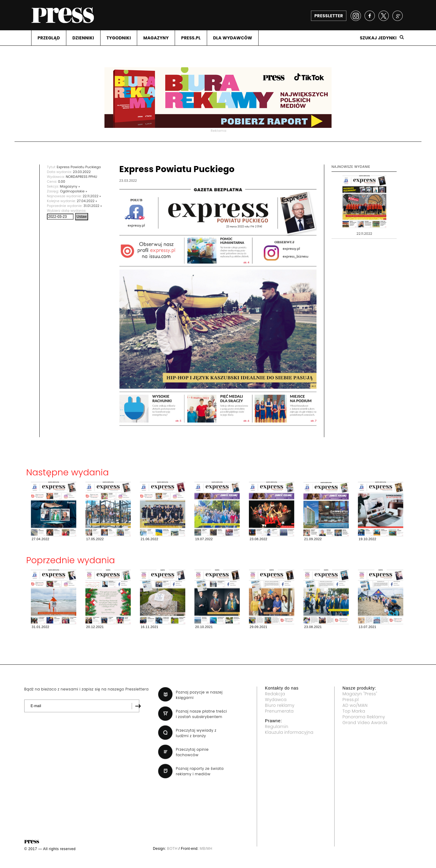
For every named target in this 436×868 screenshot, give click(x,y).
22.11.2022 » (92, 196)
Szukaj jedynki (378, 38)
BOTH (172, 849)
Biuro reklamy (280, 705)
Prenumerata (279, 711)
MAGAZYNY (156, 38)
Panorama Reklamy (364, 717)
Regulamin (277, 727)
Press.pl (351, 700)
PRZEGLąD (49, 38)
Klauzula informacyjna (289, 732)
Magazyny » (70, 186)
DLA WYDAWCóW (233, 38)
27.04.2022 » (87, 201)
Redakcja (275, 694)
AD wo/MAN (355, 705)
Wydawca (276, 700)
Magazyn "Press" (360, 694)
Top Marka (354, 711)
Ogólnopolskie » (74, 191)
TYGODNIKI (119, 38)
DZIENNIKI (83, 38)
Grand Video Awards (365, 723)
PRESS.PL (191, 38)
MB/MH (206, 849)
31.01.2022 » (93, 206)
